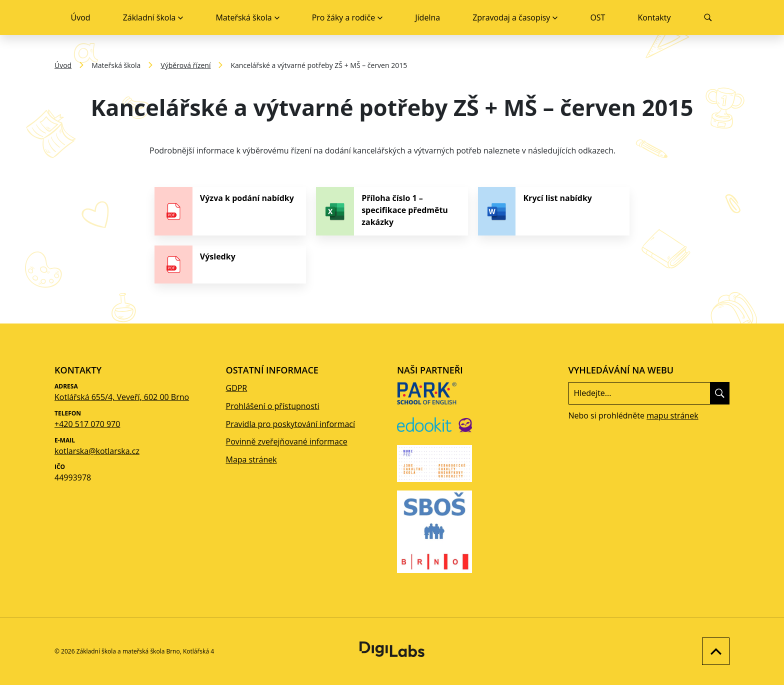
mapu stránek (672, 415)
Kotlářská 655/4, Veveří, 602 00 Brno (122, 397)
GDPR (237, 388)
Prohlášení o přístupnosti (273, 406)
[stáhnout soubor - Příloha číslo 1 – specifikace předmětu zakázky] (392, 211)
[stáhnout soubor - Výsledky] (230, 264)
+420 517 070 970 (87, 424)
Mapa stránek (251, 459)
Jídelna (427, 17)
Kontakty (654, 17)
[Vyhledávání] (708, 17)
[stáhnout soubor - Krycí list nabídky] (554, 211)
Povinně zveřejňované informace (287, 441)
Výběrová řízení (185, 65)
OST (597, 17)
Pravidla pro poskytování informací (291, 424)
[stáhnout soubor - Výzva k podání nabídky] (230, 211)
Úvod (81, 17)
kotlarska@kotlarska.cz (97, 451)
